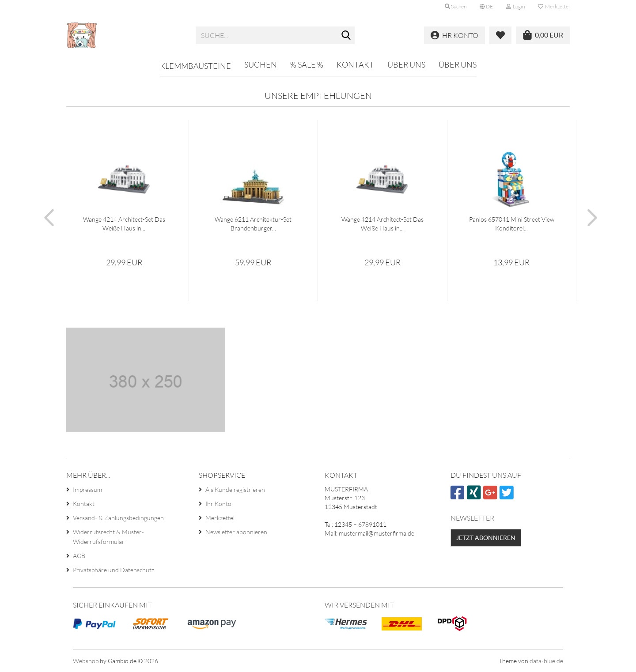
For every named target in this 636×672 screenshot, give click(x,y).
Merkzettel (554, 6)
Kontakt (355, 64)
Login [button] (515, 6)
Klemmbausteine (195, 66)
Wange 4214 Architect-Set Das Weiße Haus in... (124, 224)
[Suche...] (346, 36)
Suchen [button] (456, 6)
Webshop (86, 661)
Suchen (261, 64)
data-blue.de (546, 661)
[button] (486, 7)
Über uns (406, 64)
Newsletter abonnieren (236, 532)
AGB (79, 556)
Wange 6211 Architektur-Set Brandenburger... (253, 224)
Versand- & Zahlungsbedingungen (118, 518)
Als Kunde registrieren (235, 489)
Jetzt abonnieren (486, 538)
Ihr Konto (218, 504)
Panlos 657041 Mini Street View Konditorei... (512, 224)
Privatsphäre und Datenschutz (114, 570)
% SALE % (307, 64)
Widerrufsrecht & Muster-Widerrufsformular (108, 537)
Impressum (87, 489)
